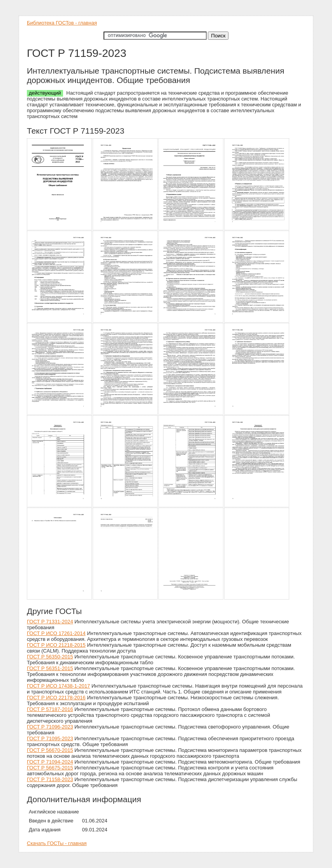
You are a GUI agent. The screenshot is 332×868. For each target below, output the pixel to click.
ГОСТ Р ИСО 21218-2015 (56, 645)
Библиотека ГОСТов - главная (62, 23)
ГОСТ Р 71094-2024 (50, 762)
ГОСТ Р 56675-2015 (50, 768)
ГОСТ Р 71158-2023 (50, 779)
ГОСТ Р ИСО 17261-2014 (56, 633)
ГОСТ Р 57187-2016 (50, 709)
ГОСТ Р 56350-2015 (50, 657)
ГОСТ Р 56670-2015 (50, 750)
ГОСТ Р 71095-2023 (50, 738)
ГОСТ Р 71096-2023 (50, 727)
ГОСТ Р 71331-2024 (50, 622)
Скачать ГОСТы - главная (57, 843)
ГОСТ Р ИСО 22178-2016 (56, 698)
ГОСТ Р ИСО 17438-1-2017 (58, 686)
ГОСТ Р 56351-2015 (50, 668)
